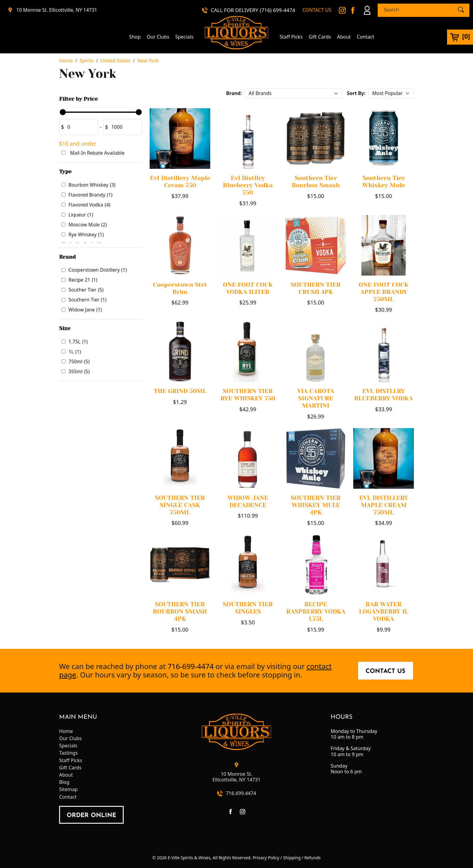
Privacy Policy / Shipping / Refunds (287, 858)
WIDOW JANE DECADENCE (248, 502)
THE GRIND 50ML (180, 391)
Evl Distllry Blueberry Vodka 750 (248, 185)
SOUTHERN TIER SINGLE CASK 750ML (180, 505)
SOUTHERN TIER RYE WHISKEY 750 (248, 395)
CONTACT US (317, 10)
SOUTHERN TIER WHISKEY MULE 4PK (316, 505)
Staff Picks (291, 37)
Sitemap (68, 789)
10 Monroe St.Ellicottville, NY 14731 (236, 777)
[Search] (418, 10)
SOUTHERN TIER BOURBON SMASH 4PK (180, 612)
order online (91, 816)
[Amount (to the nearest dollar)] (81, 127)
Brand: (234, 93)
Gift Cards (320, 37)
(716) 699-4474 (277, 10)
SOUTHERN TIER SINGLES (248, 608)
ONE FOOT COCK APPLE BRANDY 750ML (384, 292)
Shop (135, 37)
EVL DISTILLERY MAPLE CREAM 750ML (384, 505)
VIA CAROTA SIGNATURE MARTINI (316, 398)
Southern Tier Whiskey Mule (384, 182)
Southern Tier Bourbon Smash (316, 182)
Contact (366, 37)
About (344, 37)
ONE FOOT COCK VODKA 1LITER (248, 288)
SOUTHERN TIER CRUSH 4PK (316, 288)
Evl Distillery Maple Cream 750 (180, 182)
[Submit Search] (461, 10)
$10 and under (78, 144)
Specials (184, 37)
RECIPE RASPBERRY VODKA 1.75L (316, 612)
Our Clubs (158, 37)
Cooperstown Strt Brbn (180, 288)
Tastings (68, 753)
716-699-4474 (190, 666)
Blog (64, 782)
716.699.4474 (241, 793)
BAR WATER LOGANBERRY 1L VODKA (384, 612)
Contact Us (386, 671)
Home (66, 731)
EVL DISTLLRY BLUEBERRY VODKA (384, 395)
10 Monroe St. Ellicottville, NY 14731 (57, 10)
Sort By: (356, 93)
